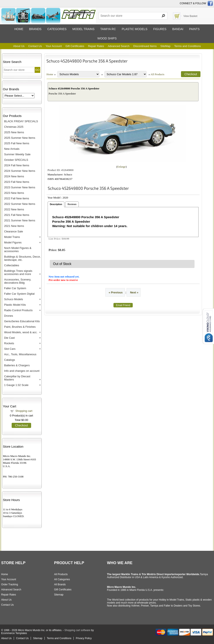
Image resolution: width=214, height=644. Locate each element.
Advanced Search (119, 46)
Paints (194, 29)
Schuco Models (14, 299)
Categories (57, 29)
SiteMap (166, 46)
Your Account (54, 46)
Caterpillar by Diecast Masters (17, 378)
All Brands (60, 584)
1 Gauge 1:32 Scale (16, 385)
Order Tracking (10, 584)
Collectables (12, 265)
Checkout (21, 425)
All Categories (62, 579)
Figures (160, 29)
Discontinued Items (145, 46)
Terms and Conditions (188, 46)
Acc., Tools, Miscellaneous (20, 354)
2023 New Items (14, 193)
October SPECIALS (16, 160)
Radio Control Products (18, 310)
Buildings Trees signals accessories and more (18, 272)
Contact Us (35, 46)
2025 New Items (14, 132)
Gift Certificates (75, 46)
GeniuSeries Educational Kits (22, 321)
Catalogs (10, 360)
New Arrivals (12, 149)
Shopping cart (24, 411)
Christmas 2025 (14, 127)
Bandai (178, 29)
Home (19, 29)
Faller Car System (15, 288)
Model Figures (13, 242)
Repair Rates (96, 46)
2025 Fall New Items (17, 143)
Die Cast (10, 338)
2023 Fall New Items (17, 182)
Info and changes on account (22, 371)
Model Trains (12, 237)
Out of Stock (62, 264)
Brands (35, 29)
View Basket (191, 16)
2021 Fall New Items (17, 215)
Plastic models (135, 29)
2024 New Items (14, 176)
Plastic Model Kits (15, 305)
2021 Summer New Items (20, 220)
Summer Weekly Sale (17, 154)
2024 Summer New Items (20, 171)
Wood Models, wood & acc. (21, 332)
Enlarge (121, 167)
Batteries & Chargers (17, 365)
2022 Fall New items (17, 198)
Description (56, 204)
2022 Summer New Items (20, 204)
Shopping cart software (77, 630)
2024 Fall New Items (17, 165)
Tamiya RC (108, 29)
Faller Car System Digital (19, 294)
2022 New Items (14, 209)
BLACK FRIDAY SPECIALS (21, 121)
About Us (19, 46)
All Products (157, 74)
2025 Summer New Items (20, 138)
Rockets (9, 343)
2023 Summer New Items (20, 187)
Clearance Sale (14, 231)
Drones (9, 316)
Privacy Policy (84, 638)
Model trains (83, 29)
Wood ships (107, 38)
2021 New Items (14, 226)
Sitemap (59, 595)
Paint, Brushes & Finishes (20, 327)
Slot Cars (10, 349)
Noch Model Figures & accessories (18, 250)
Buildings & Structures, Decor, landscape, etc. (23, 258)
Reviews (72, 204)
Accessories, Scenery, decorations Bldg (18, 281)
